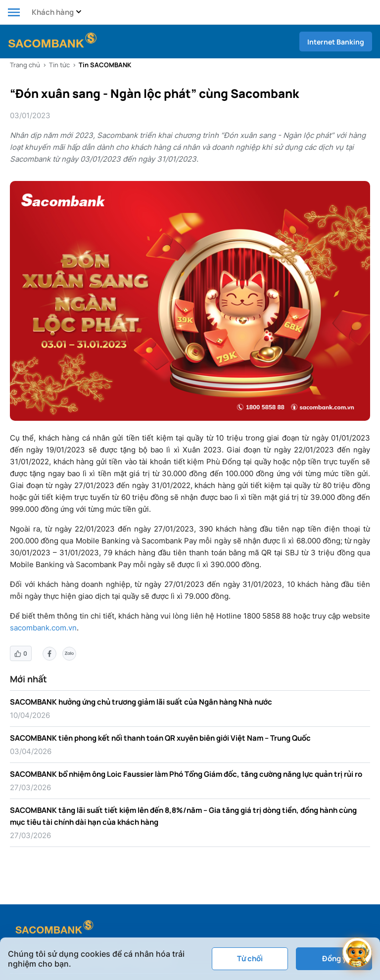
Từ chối (250, 958)
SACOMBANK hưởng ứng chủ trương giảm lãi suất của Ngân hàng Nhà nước (141, 702)
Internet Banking (336, 42)
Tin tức (59, 65)
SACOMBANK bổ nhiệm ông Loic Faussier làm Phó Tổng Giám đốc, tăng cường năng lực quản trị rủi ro (186, 774)
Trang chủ (25, 65)
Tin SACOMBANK (105, 65)
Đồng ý (334, 958)
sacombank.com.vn (43, 628)
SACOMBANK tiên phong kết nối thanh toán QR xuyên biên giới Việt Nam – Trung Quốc (160, 738)
